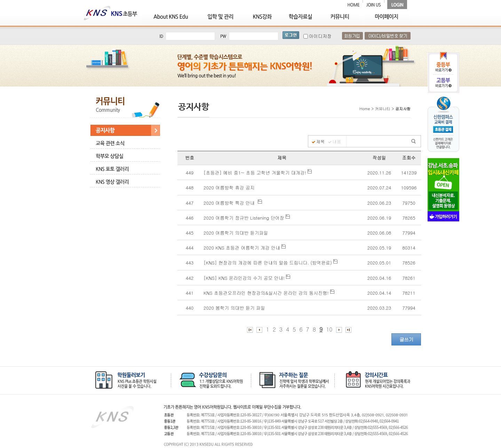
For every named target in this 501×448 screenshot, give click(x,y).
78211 (409, 293)
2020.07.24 (379, 188)
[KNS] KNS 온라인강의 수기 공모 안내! (247, 278)
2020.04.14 (379, 293)
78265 (409, 218)
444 (190, 248)
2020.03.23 (379, 308)
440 (190, 308)
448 (190, 188)
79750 (409, 203)
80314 (409, 248)
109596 (409, 188)
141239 (409, 173)
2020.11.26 (379, 173)
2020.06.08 (379, 233)
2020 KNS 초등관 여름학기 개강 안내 (245, 248)
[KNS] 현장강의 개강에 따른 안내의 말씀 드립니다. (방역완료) (271, 263)
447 (190, 203)
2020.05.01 (379, 263)
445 (190, 233)
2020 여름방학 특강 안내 (233, 203)
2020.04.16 (379, 278)
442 (190, 278)
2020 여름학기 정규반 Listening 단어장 (247, 218)
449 (190, 173)
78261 (409, 278)
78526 (409, 263)
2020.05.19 (379, 248)
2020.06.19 (379, 218)
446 (190, 218)
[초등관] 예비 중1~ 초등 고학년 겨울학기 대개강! (258, 173)
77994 (409, 233)
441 (190, 293)
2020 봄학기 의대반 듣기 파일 (236, 308)
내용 (337, 141)
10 (329, 329)
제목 (320, 141)
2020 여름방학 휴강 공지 (230, 188)
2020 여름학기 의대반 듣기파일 (237, 233)
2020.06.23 (379, 203)
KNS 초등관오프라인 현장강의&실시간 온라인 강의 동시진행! (269, 293)
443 (190, 263)
